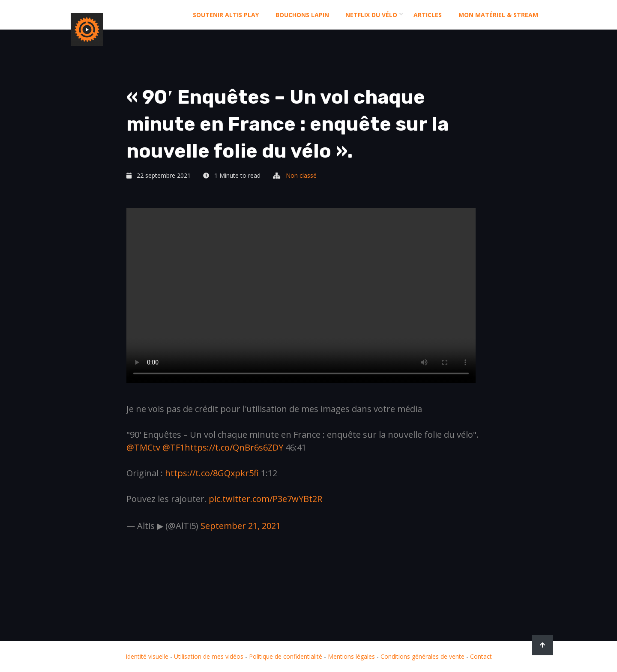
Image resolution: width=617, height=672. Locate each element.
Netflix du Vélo (371, 15)
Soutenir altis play (226, 15)
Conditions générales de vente (422, 656)
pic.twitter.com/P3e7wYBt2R (265, 499)
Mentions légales (351, 656)
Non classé (301, 175)
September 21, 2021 (241, 526)
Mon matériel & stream (498, 15)
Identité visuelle (147, 656)
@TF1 (174, 447)
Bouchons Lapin (302, 15)
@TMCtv (143, 447)
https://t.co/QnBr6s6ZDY (234, 447)
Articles (428, 15)
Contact (481, 656)
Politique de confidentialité (286, 656)
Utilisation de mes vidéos (209, 656)
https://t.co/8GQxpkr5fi (212, 473)
